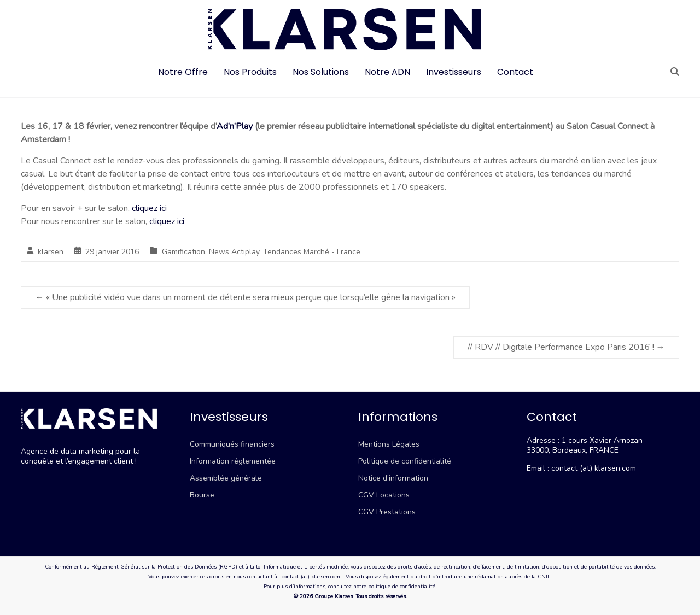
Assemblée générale (226, 478)
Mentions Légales (389, 444)
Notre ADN (387, 72)
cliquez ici (149, 208)
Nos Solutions (321, 72)
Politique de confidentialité (405, 461)
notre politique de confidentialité (394, 587)
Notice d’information (393, 478)
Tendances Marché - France (312, 252)
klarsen (51, 252)
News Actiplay (234, 252)
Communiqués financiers (232, 444)
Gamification (183, 252)
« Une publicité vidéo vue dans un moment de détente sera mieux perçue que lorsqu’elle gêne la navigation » (245, 297)
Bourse (202, 495)
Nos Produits (250, 72)
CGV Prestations (387, 512)
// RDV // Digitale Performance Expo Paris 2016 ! (566, 347)
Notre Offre (183, 72)
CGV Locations (384, 495)
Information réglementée (233, 461)
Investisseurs (454, 72)
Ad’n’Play (235, 126)
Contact (515, 72)
